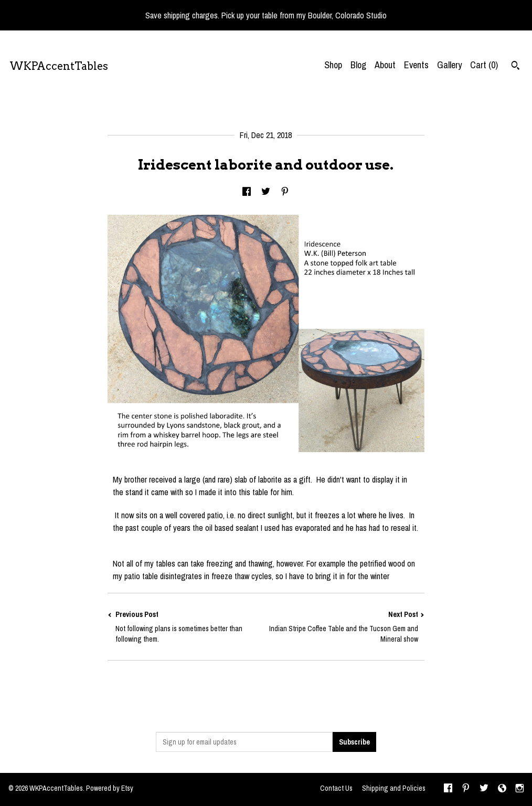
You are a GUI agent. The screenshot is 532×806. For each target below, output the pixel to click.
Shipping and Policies (394, 788)
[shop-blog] (502, 789)
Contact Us (336, 788)
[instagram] (520, 789)
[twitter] (484, 789)
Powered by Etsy (110, 788)
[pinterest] (466, 789)
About (385, 65)
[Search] (515, 67)
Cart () (484, 65)
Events (416, 65)
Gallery (449, 65)
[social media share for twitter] (266, 192)
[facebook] (448, 789)
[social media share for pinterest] (285, 192)
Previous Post (187, 627)
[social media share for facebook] (247, 192)
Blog (358, 65)
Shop (333, 65)
